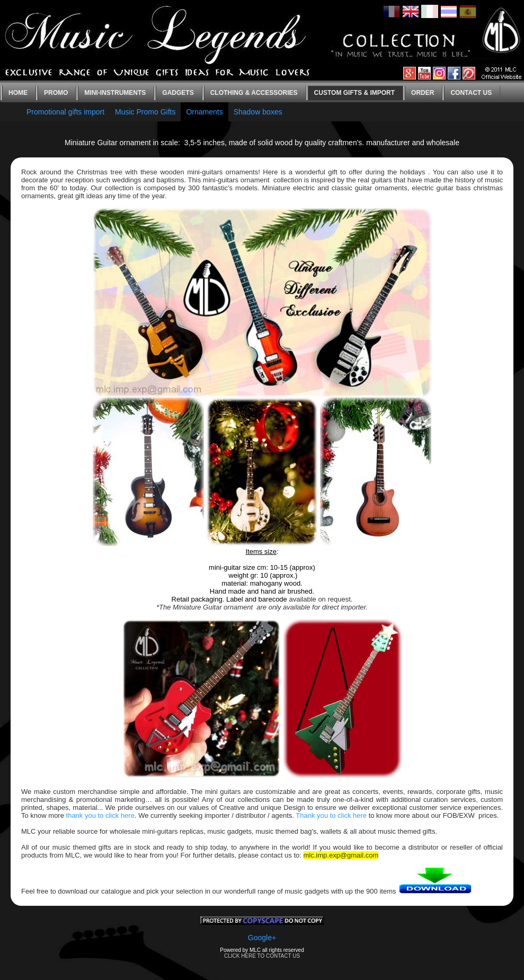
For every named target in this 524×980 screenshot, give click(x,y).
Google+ (262, 938)
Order (423, 93)
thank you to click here (100, 815)
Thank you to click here (331, 815)
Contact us (471, 93)
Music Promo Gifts (145, 112)
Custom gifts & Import (354, 93)
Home (18, 93)
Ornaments (204, 112)
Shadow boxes (258, 112)
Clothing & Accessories (254, 93)
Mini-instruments (115, 93)
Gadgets (178, 93)
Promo (56, 93)
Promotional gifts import (65, 112)
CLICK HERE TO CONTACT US (262, 956)
